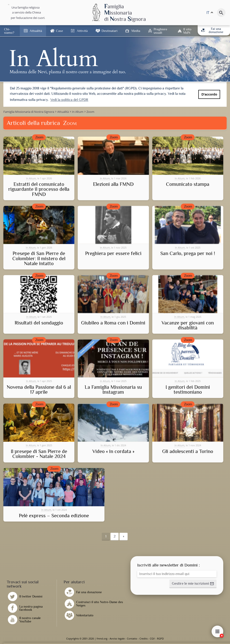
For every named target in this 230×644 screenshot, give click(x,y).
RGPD (160, 638)
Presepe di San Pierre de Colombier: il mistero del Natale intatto (39, 259)
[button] (193, 584)
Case (59, 31)
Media (136, 31)
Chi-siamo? (9, 31)
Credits (144, 638)
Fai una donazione (212, 30)
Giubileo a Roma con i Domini (113, 323)
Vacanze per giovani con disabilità (188, 325)
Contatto (132, 638)
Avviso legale (117, 638)
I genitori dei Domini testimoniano (188, 390)
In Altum (31, 178)
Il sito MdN (187, 31)
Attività (82, 31)
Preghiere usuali (160, 31)
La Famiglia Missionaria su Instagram (113, 390)
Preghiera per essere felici (113, 253)
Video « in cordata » (113, 451)
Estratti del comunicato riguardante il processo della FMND (39, 189)
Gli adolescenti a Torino (188, 451)
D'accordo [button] (209, 94)
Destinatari (109, 31)
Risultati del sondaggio (39, 323)
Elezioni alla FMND (113, 184)
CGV (152, 638)
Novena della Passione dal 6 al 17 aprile (39, 390)
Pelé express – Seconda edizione (54, 516)
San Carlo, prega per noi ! (188, 253)
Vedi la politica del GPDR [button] (69, 100)
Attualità (36, 31)
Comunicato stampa (188, 184)
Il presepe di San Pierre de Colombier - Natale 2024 (39, 454)
